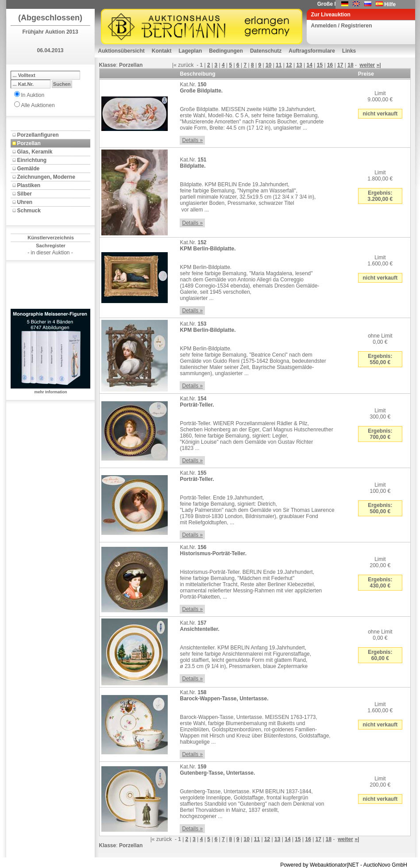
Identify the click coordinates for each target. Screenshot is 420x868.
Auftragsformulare (312, 51)
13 (299, 65)
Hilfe (390, 4)
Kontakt (162, 51)
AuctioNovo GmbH (385, 865)
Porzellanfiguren (38, 135)
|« (174, 65)
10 (268, 65)
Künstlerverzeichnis (51, 238)
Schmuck (29, 211)
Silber (25, 194)
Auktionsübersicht (121, 51)
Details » (192, 140)
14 (310, 65)
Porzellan (29, 143)
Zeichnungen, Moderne (46, 177)
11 (279, 65)
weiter (368, 65)
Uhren (25, 202)
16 (330, 65)
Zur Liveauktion (331, 15)
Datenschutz (266, 51)
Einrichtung (32, 160)
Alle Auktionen (38, 105)
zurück (186, 65)
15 (320, 65)
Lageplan (191, 51)
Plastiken (29, 185)
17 (340, 65)
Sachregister (51, 246)
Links (349, 51)
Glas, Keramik (35, 152)
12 (289, 65)
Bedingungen (226, 51)
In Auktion (33, 95)
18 (350, 65)
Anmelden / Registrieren (342, 26)
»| (379, 65)
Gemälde (29, 169)
